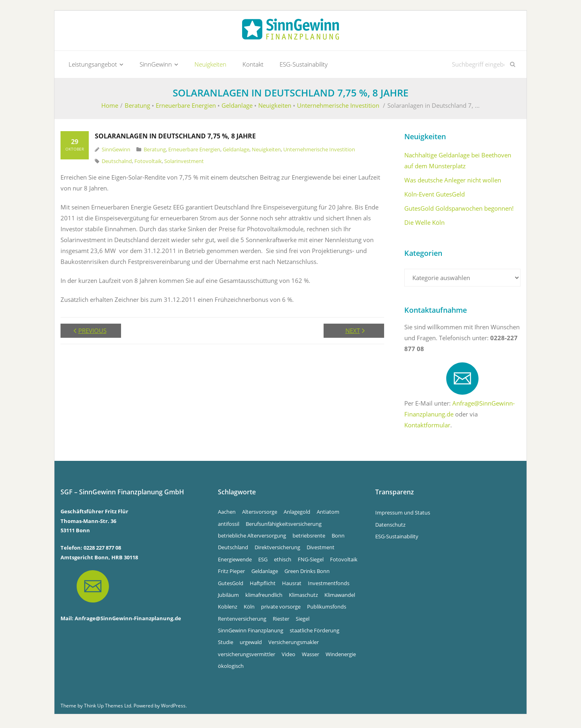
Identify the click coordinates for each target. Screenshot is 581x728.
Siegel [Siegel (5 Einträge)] (303, 622)
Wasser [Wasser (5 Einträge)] (310, 657)
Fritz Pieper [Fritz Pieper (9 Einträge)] (231, 575)
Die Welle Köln (424, 226)
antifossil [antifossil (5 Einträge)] (229, 527)
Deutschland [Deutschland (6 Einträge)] (233, 551)
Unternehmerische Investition (338, 109)
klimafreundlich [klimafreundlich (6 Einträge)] (264, 598)
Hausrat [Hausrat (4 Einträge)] (292, 586)
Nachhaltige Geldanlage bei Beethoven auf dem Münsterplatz (458, 164)
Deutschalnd (117, 164)
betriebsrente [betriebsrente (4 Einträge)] (309, 539)
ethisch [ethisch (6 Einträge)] (283, 563)
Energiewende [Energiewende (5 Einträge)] (235, 563)
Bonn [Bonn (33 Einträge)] (338, 539)
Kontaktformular (427, 429)
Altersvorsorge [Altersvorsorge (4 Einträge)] (260, 515)
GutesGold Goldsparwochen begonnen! (459, 212)
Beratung (137, 109)
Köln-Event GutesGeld (435, 198)
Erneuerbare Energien (186, 109)
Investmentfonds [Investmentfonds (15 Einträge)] (329, 586)
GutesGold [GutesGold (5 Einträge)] (231, 586)
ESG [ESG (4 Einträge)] (263, 563)
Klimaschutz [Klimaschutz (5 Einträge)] (303, 598)
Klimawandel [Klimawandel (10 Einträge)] (340, 598)
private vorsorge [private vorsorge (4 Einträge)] (281, 610)
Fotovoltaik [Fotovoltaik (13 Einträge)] (344, 563)
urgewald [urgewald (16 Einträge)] (251, 646)
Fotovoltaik (148, 164)
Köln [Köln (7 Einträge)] (249, 610)
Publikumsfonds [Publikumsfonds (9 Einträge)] (327, 610)
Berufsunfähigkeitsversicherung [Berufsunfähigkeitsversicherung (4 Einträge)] (284, 527)
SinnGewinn (116, 153)
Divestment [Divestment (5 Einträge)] (321, 551)
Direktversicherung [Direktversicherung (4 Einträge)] (277, 551)
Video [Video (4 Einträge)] (288, 657)
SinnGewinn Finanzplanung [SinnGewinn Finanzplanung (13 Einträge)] (251, 634)
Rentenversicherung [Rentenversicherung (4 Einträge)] (242, 622)
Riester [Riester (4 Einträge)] (281, 622)
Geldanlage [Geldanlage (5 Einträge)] (265, 575)
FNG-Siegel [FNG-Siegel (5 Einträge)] (311, 563)
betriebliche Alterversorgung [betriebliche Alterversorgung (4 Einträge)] (252, 539)
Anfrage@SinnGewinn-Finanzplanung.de (128, 621)
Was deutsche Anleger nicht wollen (453, 184)
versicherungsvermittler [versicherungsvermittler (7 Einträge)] (247, 657)
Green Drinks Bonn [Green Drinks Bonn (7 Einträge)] (307, 575)
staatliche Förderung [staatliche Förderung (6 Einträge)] (315, 634)
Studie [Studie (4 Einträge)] (226, 646)
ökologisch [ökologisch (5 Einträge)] (231, 669)
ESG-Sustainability (397, 540)
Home (110, 109)
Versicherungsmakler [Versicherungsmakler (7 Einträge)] (294, 646)
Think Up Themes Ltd (108, 709)
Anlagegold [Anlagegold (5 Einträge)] (297, 515)
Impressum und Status (403, 516)
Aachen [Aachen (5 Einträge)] (227, 515)
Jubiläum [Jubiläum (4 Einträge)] (228, 598)
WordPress (173, 709)
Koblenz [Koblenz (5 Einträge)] (228, 610)
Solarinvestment (184, 164)
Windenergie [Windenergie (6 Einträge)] (341, 657)
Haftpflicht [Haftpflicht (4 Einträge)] (263, 586)
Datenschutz (390, 528)
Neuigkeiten (275, 109)
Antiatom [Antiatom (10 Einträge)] (328, 515)
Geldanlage (237, 109)
